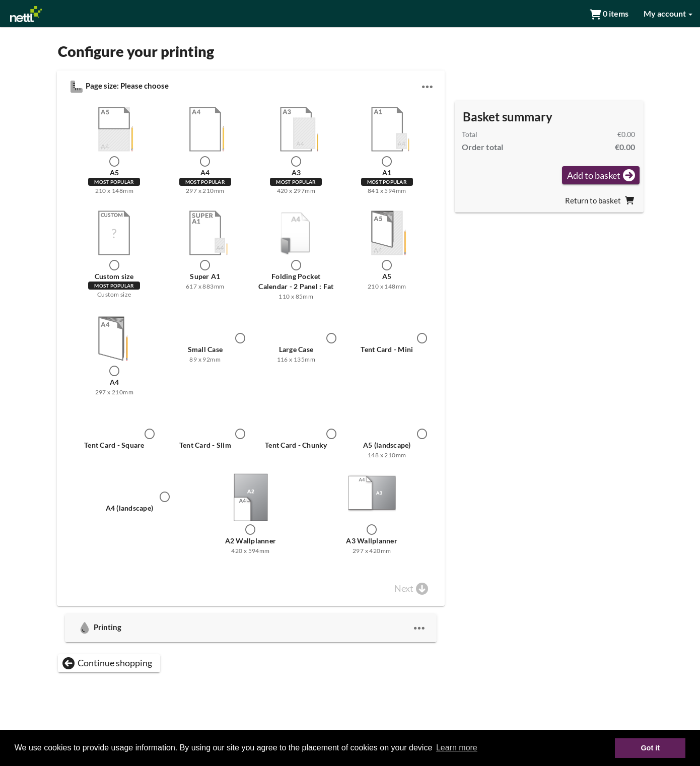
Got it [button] (650, 748)
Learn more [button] (457, 748)
